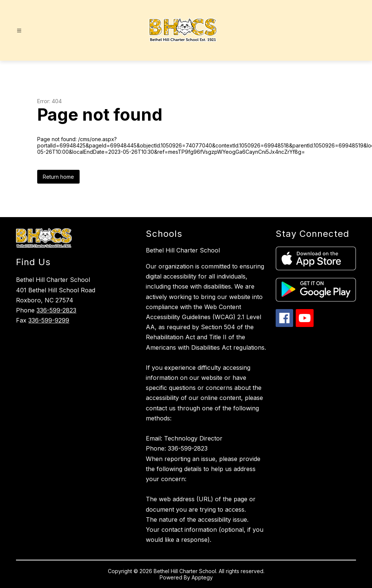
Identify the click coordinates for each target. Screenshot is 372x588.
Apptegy (202, 577)
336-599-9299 (49, 320)
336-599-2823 (56, 310)
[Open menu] (19, 31)
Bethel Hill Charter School (183, 250)
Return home (58, 177)
